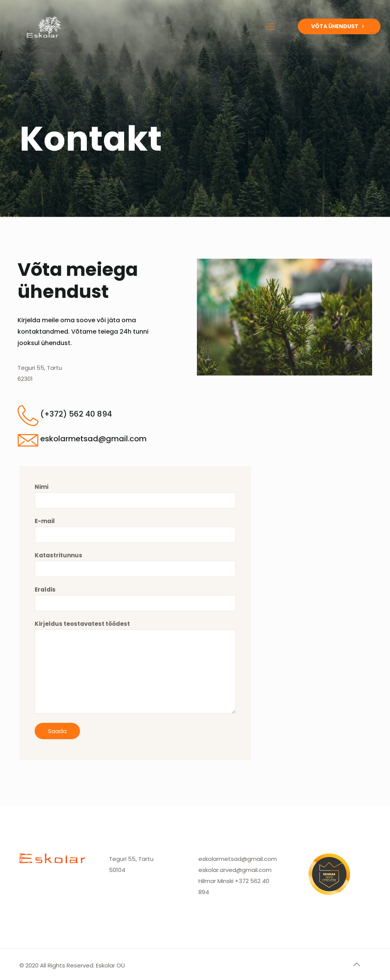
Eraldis (135, 598)
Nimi (135, 496)
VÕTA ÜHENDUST (339, 26)
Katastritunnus (135, 564)
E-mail (135, 530)
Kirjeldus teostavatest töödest (135, 667)
